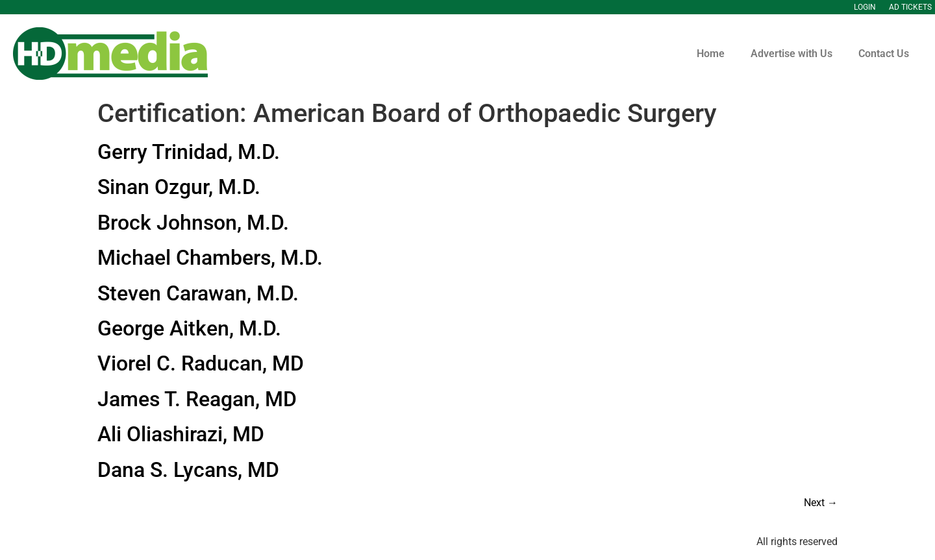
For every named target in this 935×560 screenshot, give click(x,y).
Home (711, 54)
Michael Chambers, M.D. (210, 258)
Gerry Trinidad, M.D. (189, 152)
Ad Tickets (910, 7)
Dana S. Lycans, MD (188, 470)
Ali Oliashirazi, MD (181, 434)
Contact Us (884, 54)
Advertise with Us (792, 54)
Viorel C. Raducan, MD (201, 363)
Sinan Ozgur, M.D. (179, 187)
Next (821, 503)
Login (865, 7)
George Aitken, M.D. (189, 328)
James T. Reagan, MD (197, 399)
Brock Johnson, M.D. (193, 223)
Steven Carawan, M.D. (198, 293)
